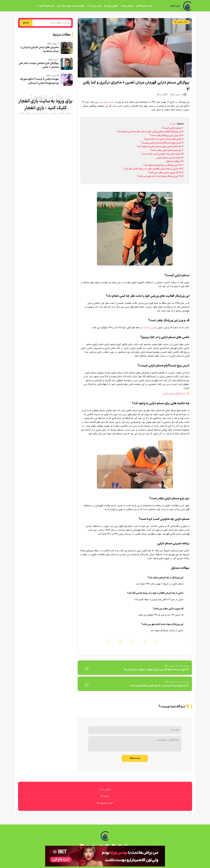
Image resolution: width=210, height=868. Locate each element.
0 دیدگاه (162, 95)
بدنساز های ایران (107, 102)
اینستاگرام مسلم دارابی (174, 394)
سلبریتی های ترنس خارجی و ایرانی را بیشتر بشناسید (40, 49)
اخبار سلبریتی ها (181, 22)
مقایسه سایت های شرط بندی (71, 6)
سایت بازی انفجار (144, 6)
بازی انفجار (175, 6)
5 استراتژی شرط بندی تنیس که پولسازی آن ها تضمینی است (159, 686)
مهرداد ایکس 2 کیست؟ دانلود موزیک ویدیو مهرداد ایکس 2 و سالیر (39, 81)
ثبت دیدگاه (135, 758)
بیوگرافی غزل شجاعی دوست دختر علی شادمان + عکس (39, 65)
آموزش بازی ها (111, 6)
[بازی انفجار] (188, 6)
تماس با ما (105, 789)
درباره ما (105, 796)
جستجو (26, 23)
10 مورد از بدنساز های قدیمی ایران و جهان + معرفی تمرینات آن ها (156, 670)
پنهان (173, 124)
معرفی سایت (127, 6)
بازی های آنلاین (47, 6)
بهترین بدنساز (150, 328)
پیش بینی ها (95, 6)
